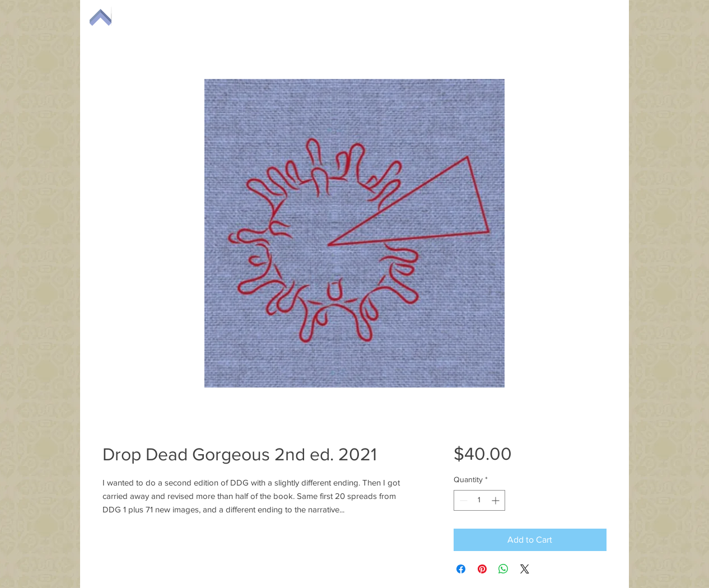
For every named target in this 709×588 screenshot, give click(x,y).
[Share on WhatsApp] (503, 569)
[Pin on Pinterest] (482, 569)
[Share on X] (525, 569)
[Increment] (496, 500)
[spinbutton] (479, 500)
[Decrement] (462, 500)
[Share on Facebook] (461, 569)
